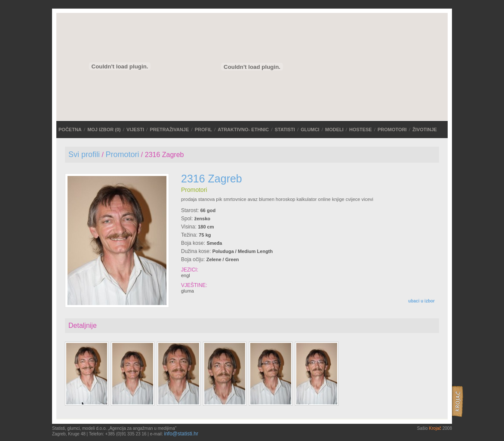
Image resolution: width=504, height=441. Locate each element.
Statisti (285, 130)
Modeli (334, 130)
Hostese (361, 130)
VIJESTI (135, 130)
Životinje (425, 130)
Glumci (310, 130)
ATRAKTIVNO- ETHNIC (243, 130)
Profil (203, 130)
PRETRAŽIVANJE (169, 130)
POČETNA (70, 130)
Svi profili (84, 154)
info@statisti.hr (181, 434)
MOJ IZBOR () (104, 130)
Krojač (435, 428)
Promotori (392, 130)
